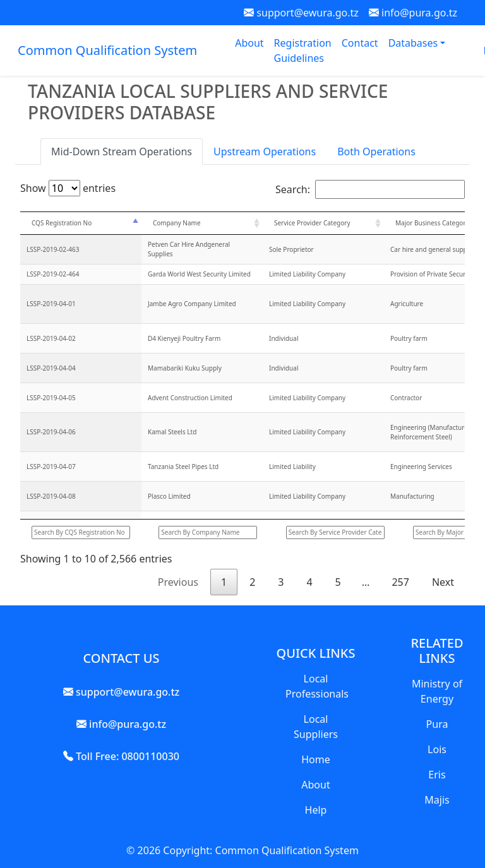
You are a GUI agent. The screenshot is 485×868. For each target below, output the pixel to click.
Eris (437, 775)
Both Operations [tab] (376, 152)
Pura (437, 724)
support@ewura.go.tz (301, 13)
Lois (437, 749)
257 (400, 582)
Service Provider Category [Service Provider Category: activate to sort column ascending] (312, 223)
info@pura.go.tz (413, 13)
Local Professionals (317, 686)
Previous (178, 582)
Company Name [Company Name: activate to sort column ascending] (177, 223)
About (249, 43)
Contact (360, 43)
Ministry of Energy (437, 691)
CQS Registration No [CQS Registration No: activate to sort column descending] (62, 223)
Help (316, 810)
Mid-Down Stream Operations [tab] (122, 152)
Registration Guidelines (303, 51)
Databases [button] (415, 43)
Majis (437, 800)
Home (316, 759)
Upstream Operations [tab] (265, 152)
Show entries (68, 188)
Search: (370, 189)
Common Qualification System (107, 50)
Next (443, 582)
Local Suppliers (316, 727)
